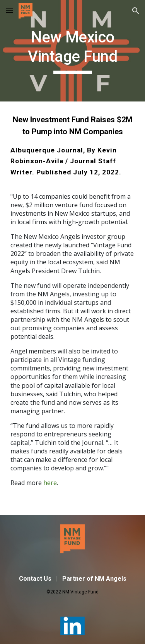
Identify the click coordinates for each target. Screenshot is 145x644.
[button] (9, 11)
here (50, 483)
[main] (73, 51)
